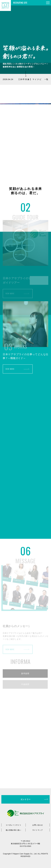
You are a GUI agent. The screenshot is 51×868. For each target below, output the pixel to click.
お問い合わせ (38, 825)
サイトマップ (38, 830)
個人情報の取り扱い (13, 830)
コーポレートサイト (13, 825)
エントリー (26, 799)
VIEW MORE (10, 296)
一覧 (46, 79)
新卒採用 (25, 674)
